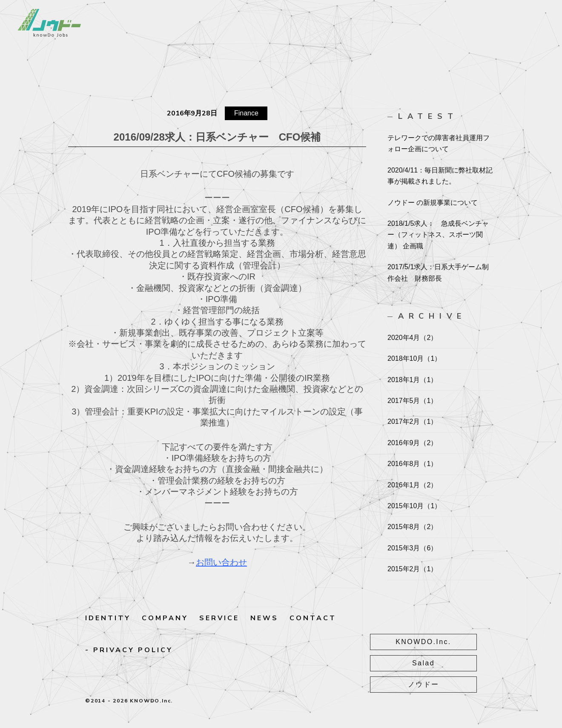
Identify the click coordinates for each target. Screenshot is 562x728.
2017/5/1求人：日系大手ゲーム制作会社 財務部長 (438, 272)
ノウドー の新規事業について (433, 203)
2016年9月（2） (412, 443)
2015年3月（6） (412, 548)
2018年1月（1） (412, 380)
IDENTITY (108, 618)
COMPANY (165, 618)
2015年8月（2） (412, 527)
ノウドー (439, 681)
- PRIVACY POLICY (129, 650)
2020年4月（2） (412, 338)
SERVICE (219, 618)
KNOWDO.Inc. (439, 641)
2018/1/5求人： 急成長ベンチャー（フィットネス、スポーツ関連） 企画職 (438, 235)
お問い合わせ (221, 562)
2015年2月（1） (412, 569)
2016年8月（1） (412, 464)
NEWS (264, 618)
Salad (439, 661)
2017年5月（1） (412, 401)
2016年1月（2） (412, 485)
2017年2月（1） (412, 422)
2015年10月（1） (414, 506)
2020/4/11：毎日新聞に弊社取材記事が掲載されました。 (440, 176)
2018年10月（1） (414, 358)
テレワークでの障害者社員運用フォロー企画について (439, 143)
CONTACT (313, 618)
